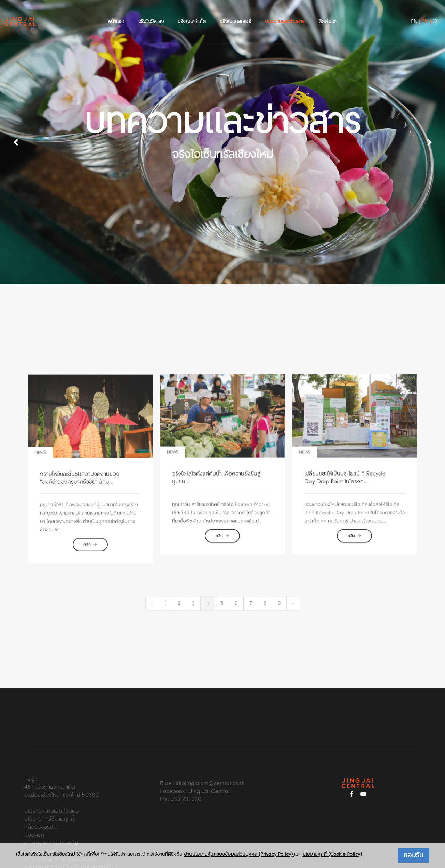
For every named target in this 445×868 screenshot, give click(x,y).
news (40, 498)
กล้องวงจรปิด (41, 793)
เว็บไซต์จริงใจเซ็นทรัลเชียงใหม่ (46, 855)
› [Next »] (293, 594)
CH (419, 13)
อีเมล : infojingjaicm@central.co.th (202, 749)
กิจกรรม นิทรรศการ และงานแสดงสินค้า (69, 833)
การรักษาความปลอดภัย (51, 809)
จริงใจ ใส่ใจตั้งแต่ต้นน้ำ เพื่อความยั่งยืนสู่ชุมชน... (216, 520)
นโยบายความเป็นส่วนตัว (51, 777)
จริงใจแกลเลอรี (235, 13)
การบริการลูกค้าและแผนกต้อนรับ (61, 825)
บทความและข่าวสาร (285, 13)
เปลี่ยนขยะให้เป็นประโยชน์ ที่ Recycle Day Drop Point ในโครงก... (345, 520)
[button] (429, 125)
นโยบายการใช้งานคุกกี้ (49, 785)
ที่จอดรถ (34, 801)
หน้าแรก (116, 13)
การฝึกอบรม (39, 817)
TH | (409, 13)
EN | (398, 13)
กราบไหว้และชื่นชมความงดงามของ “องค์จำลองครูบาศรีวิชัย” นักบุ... (80, 524)
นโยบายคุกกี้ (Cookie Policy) (332, 854)
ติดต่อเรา (328, 13)
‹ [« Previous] (152, 594)
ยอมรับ (414, 855)
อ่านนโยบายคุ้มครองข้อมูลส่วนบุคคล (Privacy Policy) (239, 854)
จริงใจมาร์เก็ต (192, 13)
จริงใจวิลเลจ (151, 13)
